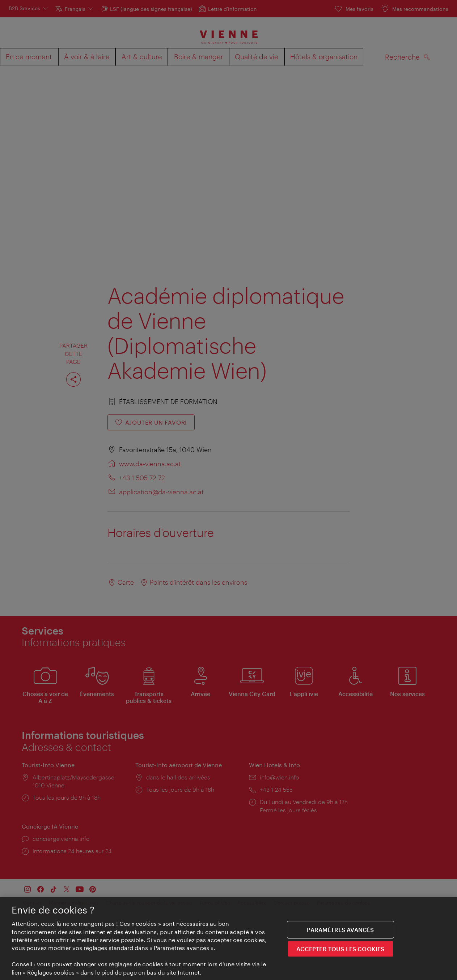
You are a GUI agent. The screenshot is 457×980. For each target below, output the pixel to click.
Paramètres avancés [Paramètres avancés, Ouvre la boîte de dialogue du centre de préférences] (340, 932)
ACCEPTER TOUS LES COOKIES (340, 951)
